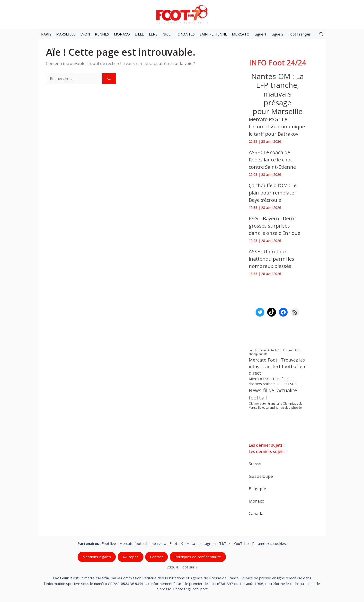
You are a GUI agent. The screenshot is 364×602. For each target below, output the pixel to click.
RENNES (102, 34)
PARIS (46, 34)
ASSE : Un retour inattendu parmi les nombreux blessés (271, 259)
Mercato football (133, 543)
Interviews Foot (164, 543)
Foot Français (300, 34)
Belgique (257, 488)
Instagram (207, 543)
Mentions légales (97, 557)
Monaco (257, 501)
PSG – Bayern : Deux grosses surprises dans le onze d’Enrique (275, 226)
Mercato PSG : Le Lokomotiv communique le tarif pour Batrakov (277, 127)
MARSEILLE (66, 34)
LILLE (139, 34)
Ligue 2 (277, 34)
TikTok (225, 543)
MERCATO (241, 34)
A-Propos (130, 557)
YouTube (241, 543)
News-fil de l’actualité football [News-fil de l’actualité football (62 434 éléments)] (273, 394)
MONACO (122, 34)
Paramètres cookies (269, 543)
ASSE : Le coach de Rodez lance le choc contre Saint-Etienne (272, 160)
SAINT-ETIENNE (213, 34)
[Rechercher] (109, 79)
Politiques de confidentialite (198, 557)
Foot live (109, 543)
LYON (85, 34)
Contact (156, 557)
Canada (256, 513)
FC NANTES (185, 34)
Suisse (255, 464)
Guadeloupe (261, 476)
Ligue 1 (260, 34)
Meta (191, 543)
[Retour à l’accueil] (182, 14)
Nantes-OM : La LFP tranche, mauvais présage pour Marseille (277, 94)
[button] (321, 34)
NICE (167, 34)
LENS (153, 34)
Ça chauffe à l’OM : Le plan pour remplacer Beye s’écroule (273, 193)
